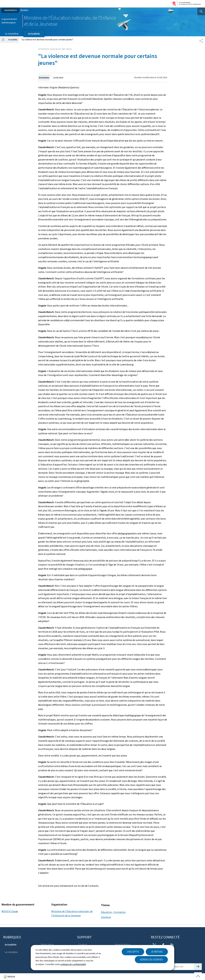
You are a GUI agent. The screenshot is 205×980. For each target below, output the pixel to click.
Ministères (24, 10)
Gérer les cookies (151, 960)
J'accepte (133, 952)
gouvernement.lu (11, 10)
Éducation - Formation (113, 912)
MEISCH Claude (10, 911)
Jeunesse (106, 917)
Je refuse (157, 952)
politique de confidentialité (73, 964)
